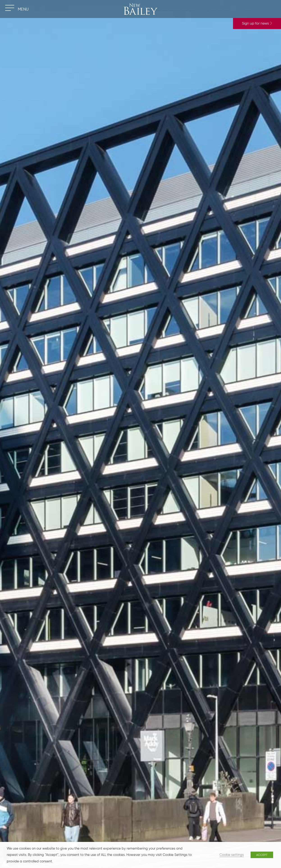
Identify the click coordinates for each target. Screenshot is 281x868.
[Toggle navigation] (10, 8)
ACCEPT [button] (262, 855)
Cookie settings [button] (232, 855)
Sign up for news (257, 23)
